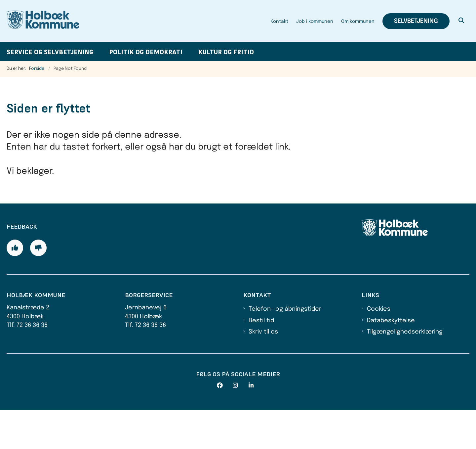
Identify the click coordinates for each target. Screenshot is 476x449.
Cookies (379, 348)
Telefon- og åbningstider (285, 348)
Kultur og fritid (226, 52)
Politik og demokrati (146, 52)
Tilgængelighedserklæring (405, 371)
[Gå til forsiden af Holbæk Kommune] (43, 21)
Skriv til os (263, 371)
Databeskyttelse (391, 360)
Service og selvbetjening (50, 52)
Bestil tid (261, 360)
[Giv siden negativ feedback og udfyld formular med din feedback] (38, 287)
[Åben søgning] (461, 21)
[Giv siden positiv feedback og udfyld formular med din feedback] (15, 287)
